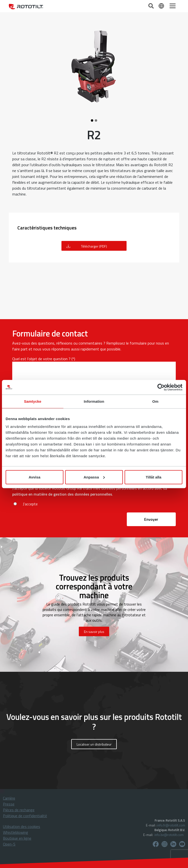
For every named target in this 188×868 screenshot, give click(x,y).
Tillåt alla (153, 477)
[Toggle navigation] (173, 6)
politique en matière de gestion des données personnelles (62, 494)
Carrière (9, 798)
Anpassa (94, 477)
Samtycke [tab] (33, 401)
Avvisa (35, 477)
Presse (9, 804)
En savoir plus (94, 632)
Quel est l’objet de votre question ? (41, 359)
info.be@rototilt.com (169, 835)
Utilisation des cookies (22, 826)
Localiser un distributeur (94, 744)
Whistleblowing (16, 832)
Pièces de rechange (19, 810)
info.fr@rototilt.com (171, 825)
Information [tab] (94, 401)
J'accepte (30, 504)
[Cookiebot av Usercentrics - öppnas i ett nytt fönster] (161, 387)
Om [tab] (155, 401)
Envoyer (151, 519)
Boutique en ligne (17, 838)
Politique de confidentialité (25, 816)
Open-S (9, 844)
